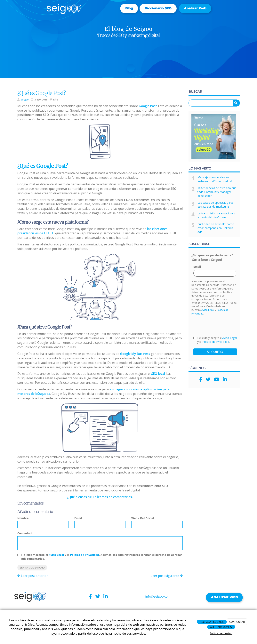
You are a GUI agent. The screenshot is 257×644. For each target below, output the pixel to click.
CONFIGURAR (237, 622)
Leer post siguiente (167, 576)
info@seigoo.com (158, 596)
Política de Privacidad (84, 555)
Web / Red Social (143, 518)
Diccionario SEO (158, 8)
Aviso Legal (56, 555)
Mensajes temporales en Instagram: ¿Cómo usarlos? (215, 179)
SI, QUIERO (215, 352)
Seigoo (25, 99)
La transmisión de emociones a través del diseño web (216, 215)
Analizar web (195, 8)
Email (78, 518)
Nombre (23, 518)
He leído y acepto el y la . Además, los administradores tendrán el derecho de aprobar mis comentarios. (102, 557)
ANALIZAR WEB (224, 597)
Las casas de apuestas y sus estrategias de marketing (215, 205)
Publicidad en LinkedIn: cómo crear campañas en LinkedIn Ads (216, 228)
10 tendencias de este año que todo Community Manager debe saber (217, 192)
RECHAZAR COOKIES (212, 622)
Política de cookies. (221, 633)
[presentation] (223, 325)
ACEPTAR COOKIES (221, 627)
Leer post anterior (33, 576)
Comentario (25, 533)
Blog (129, 8)
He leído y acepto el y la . (215, 340)
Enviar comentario (32, 568)
